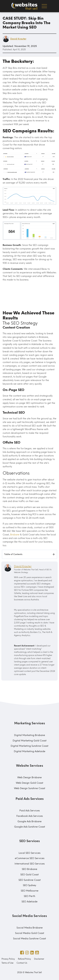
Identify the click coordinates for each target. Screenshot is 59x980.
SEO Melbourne (30, 891)
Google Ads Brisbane (29, 821)
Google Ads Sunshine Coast (30, 827)
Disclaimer (39, 959)
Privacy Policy (8, 959)
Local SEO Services (29, 853)
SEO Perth (29, 896)
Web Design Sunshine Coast (30, 788)
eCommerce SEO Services (30, 858)
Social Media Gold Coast (30, 933)
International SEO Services (30, 864)
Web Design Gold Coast (29, 783)
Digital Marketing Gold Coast (30, 741)
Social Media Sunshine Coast (29, 939)
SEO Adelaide (29, 902)
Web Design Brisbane (29, 777)
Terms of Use (7, 963)
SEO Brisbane (29, 869)
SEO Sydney (29, 885)
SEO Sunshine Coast (30, 880)
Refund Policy (24, 959)
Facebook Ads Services (30, 816)
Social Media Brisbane (30, 928)
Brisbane (15, 535)
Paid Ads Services (30, 811)
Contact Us (22, 963)
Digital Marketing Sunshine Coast (29, 746)
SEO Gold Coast (29, 875)
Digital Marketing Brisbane (30, 735)
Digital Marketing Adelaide (30, 751)
